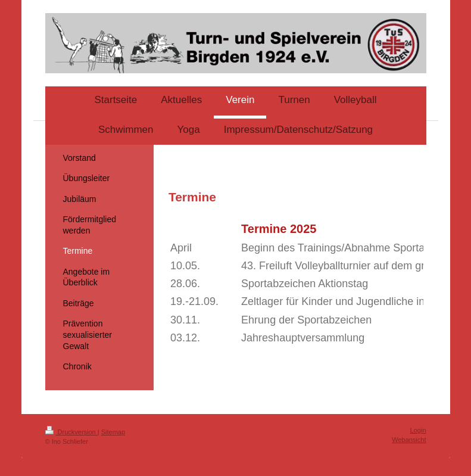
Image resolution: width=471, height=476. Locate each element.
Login (418, 430)
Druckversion (71, 432)
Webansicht (409, 440)
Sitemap (113, 432)
